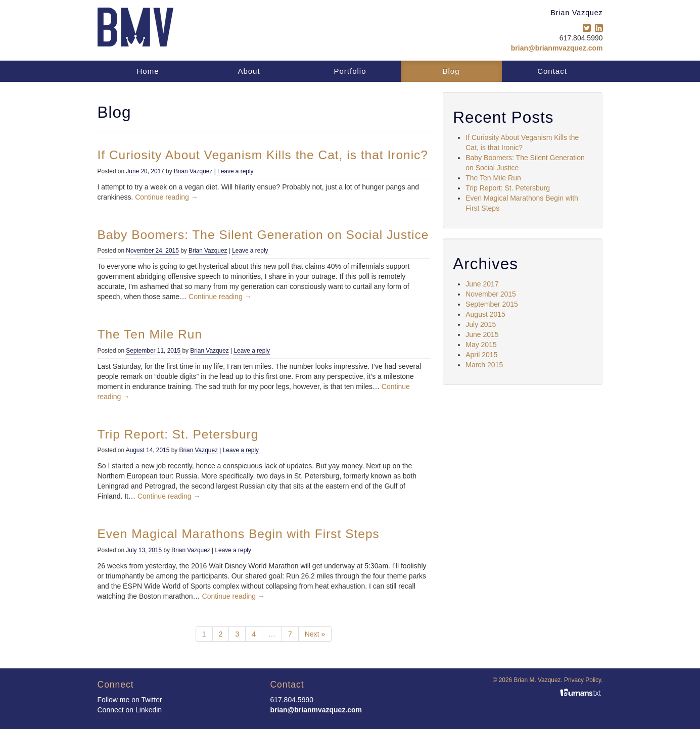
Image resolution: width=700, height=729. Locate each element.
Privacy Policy (582, 680)
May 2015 (481, 345)
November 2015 (491, 294)
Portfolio (350, 71)
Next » (315, 634)
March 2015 (484, 365)
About (249, 71)
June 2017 (482, 284)
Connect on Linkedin (130, 710)
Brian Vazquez (193, 171)
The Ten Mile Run (493, 178)
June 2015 (482, 334)
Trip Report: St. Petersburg (508, 188)
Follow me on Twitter (130, 700)
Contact (552, 71)
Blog (451, 71)
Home (148, 71)
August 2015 (485, 314)
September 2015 (492, 304)
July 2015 (481, 324)
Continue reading (167, 197)
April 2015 (481, 355)
